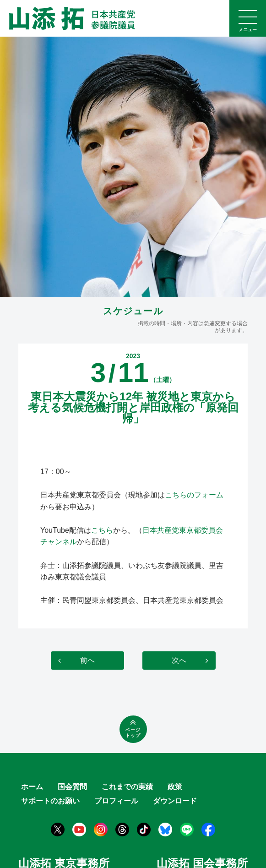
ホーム (32, 787)
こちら (102, 530)
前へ (87, 660)
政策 (175, 787)
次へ (179, 660)
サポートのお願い (50, 801)
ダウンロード (175, 801)
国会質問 (72, 787)
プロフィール (116, 801)
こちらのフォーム (194, 495)
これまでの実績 (127, 787)
